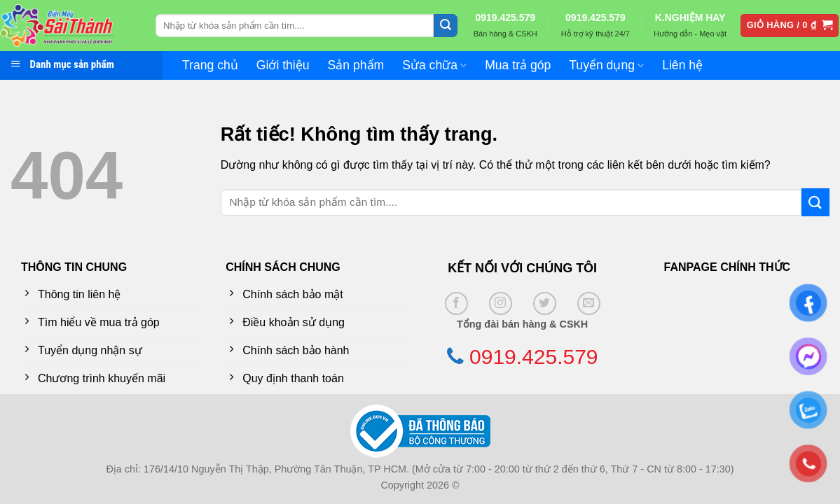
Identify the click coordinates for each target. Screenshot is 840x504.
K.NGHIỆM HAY (690, 17)
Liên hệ (682, 65)
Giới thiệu (283, 65)
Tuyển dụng (606, 65)
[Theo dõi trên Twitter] (545, 303)
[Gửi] (446, 26)
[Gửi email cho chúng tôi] (589, 303)
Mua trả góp (518, 65)
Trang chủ (210, 65)
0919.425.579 (505, 17)
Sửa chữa (434, 65)
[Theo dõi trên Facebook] (456, 303)
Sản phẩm (356, 65)
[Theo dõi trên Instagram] (501, 303)
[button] (790, 26)
